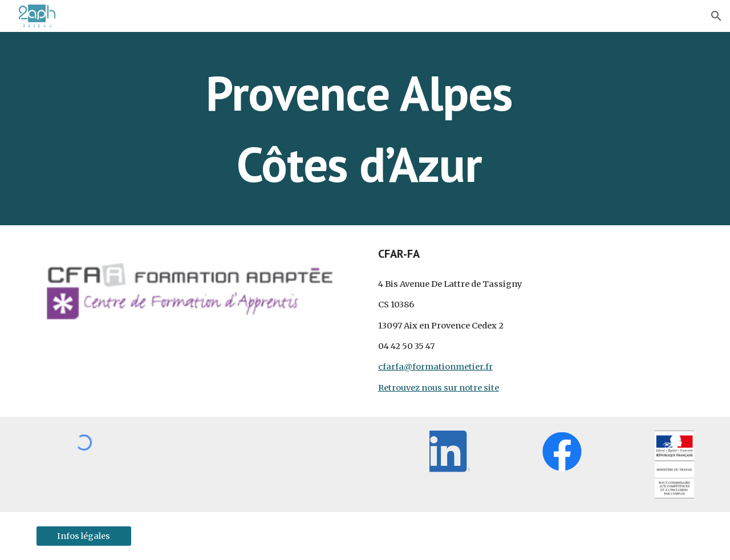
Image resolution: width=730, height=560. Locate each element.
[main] (365, 129)
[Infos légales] (84, 536)
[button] (716, 16)
